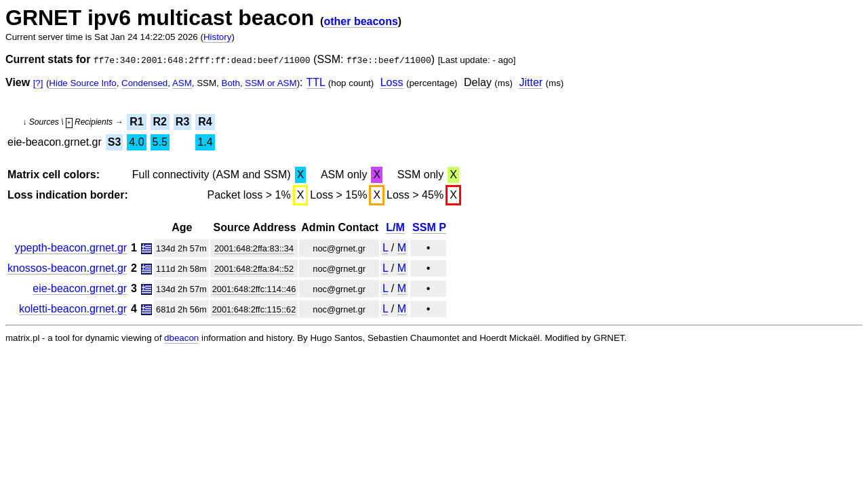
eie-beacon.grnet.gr (80, 288)
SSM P (429, 227)
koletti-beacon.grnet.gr (73, 309)
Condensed (144, 83)
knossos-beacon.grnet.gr (67, 268)
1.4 (205, 142)
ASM (182, 83)
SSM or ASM (271, 83)
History (217, 37)
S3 (115, 142)
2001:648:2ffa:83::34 (254, 248)
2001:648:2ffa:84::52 (254, 269)
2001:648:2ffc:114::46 (254, 289)
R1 (136, 122)
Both (231, 83)
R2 (159, 122)
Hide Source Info (82, 83)
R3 (182, 122)
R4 (205, 122)
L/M (395, 227)
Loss (392, 82)
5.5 (160, 142)
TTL (316, 82)
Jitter (531, 82)
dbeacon (181, 338)
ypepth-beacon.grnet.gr (71, 248)
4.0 (136, 142)
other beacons (360, 21)
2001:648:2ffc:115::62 (254, 309)
